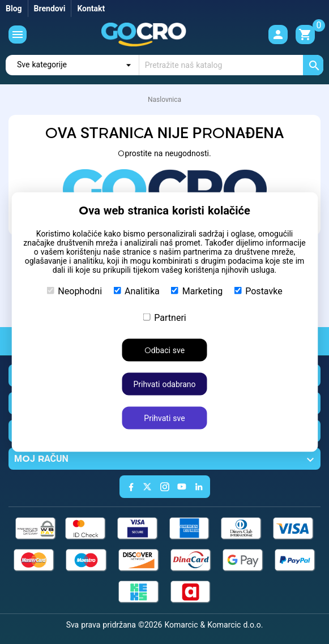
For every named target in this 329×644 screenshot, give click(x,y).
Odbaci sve (164, 350)
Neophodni (74, 291)
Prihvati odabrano (164, 384)
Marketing (197, 291)
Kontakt (91, 8)
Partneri (164, 318)
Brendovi (50, 8)
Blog (14, 8)
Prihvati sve (164, 418)
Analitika (136, 291)
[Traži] (231, 65)
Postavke (258, 291)
